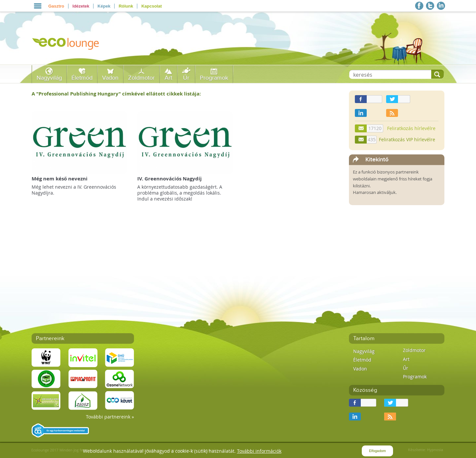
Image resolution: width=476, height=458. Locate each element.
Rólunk (126, 6)
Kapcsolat (151, 6)
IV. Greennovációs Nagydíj (170, 179)
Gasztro (56, 6)
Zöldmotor (141, 78)
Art (168, 78)
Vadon (110, 78)
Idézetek (81, 6)
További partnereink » (110, 417)
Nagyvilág (49, 78)
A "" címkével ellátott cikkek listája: (116, 94)
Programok (214, 78)
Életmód (82, 78)
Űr (186, 78)
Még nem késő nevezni (60, 179)
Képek (104, 6)
